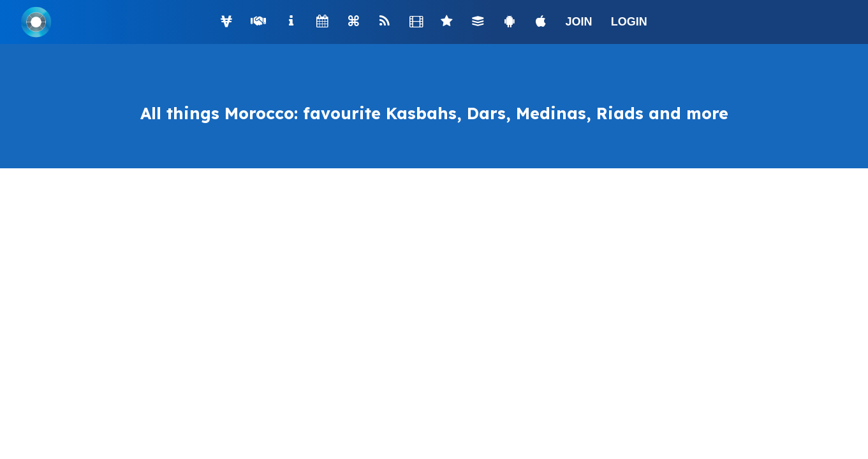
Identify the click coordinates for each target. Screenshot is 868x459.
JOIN (579, 22)
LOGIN (629, 22)
